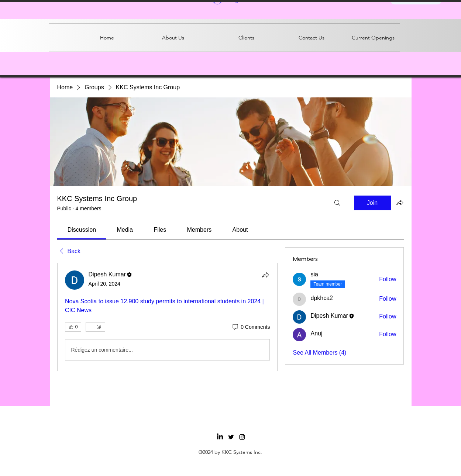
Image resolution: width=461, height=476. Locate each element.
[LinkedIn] (220, 437)
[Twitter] (231, 437)
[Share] (265, 275)
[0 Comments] (251, 327)
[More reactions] (95, 327)
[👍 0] (73, 327)
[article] (168, 317)
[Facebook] (242, 437)
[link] (82, 230)
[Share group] (400, 203)
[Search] (337, 203)
